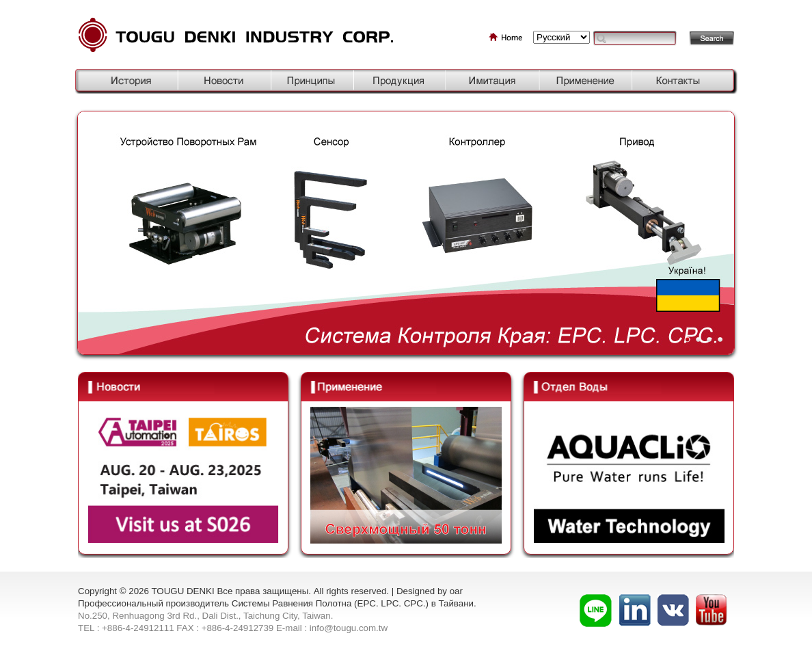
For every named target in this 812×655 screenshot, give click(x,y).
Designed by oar (430, 591)
